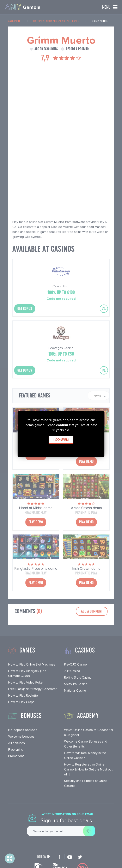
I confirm (61, 440)
